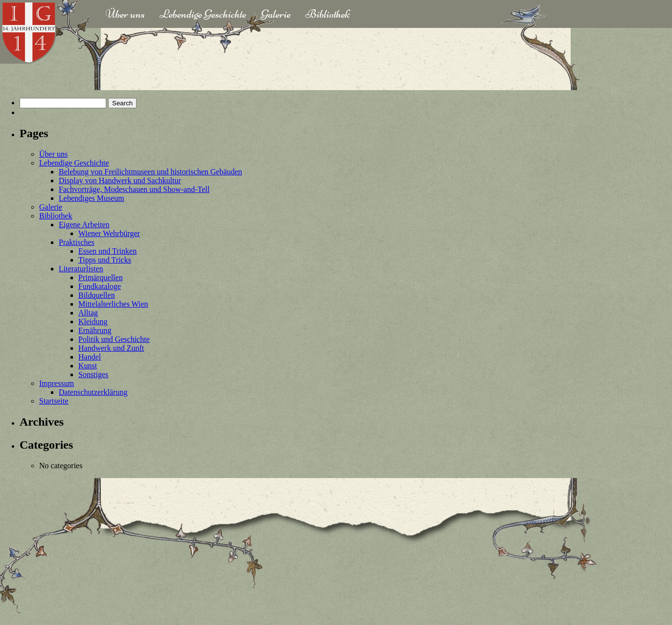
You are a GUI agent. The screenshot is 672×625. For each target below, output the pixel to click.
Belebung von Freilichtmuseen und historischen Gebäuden (151, 172)
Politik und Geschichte (114, 339)
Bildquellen (97, 295)
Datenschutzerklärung (93, 392)
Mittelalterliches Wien (113, 304)
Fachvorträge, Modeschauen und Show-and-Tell (134, 189)
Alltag (88, 313)
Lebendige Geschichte (203, 14)
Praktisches (77, 242)
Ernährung (95, 330)
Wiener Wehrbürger (109, 233)
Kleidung (93, 322)
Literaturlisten (81, 269)
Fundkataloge (100, 286)
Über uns (125, 14)
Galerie (276, 14)
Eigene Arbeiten (84, 225)
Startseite (54, 401)
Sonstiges (93, 374)
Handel (90, 357)
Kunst (88, 366)
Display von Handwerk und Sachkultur (120, 180)
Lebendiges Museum (92, 198)
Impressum (57, 383)
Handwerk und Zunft (111, 348)
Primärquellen (101, 277)
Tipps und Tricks (105, 260)
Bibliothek (328, 14)
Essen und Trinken (107, 251)
